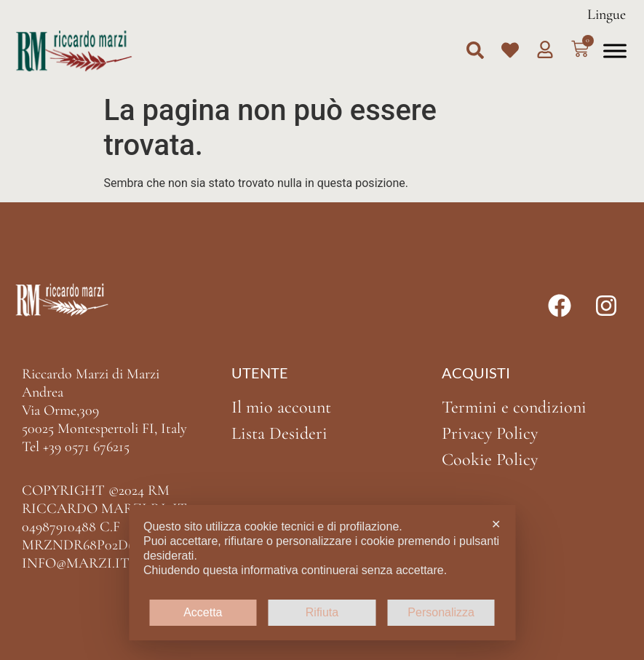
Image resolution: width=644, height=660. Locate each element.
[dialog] (322, 573)
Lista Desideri (279, 433)
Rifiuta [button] (322, 612)
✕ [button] (496, 524)
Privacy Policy (490, 433)
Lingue (607, 15)
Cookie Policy (490, 460)
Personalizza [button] (441, 612)
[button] (475, 50)
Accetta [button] (203, 612)
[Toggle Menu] (615, 51)
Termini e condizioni (514, 407)
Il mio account (281, 407)
